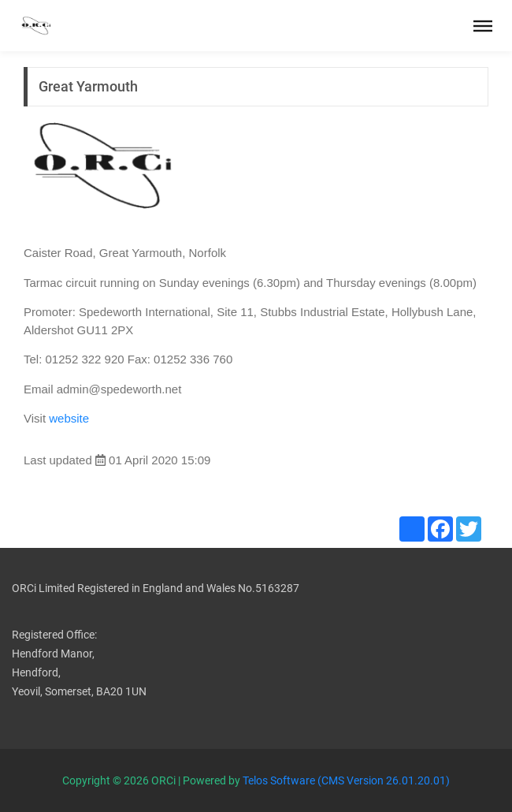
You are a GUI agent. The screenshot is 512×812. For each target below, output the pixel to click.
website (69, 418)
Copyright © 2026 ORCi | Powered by (152, 780)
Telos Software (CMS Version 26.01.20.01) (346, 780)
